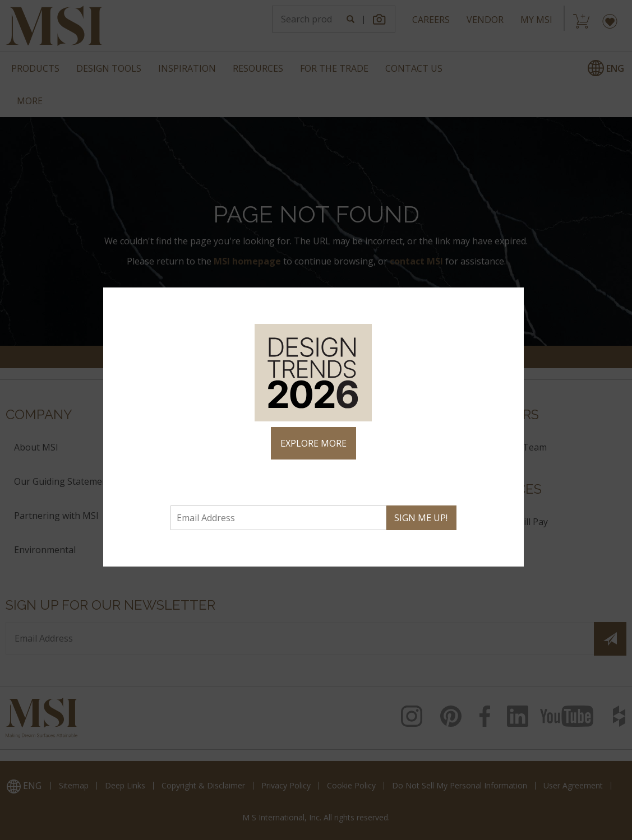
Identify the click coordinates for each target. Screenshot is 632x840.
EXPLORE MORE (313, 443)
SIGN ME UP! (421, 518)
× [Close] (514, 300)
